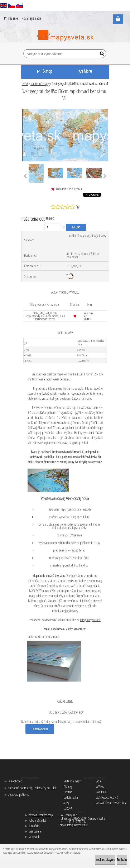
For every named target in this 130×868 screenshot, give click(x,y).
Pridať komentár (40, 729)
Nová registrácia (31, 18)
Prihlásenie (11, 18)
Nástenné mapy (40, 84)
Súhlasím (122, 860)
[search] (101, 54)
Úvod (25, 84)
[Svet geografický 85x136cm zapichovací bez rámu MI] (65, 109)
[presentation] (25, 176)
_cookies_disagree (105, 860)
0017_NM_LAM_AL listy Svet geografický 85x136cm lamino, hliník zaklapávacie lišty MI (45, 316)
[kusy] (52, 227)
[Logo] (65, 35)
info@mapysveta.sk (90, 620)
